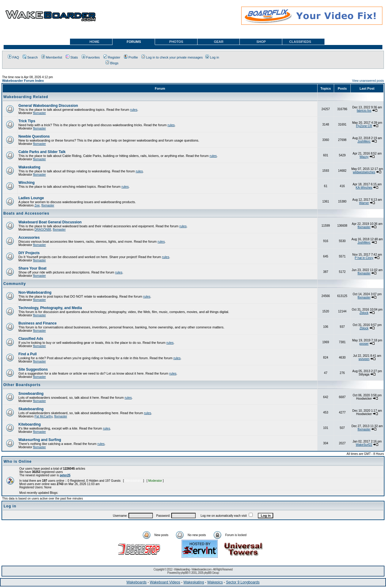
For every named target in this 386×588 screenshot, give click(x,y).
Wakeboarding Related (26, 97)
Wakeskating (29, 167)
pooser (364, 344)
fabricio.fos (364, 111)
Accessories (29, 238)
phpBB (184, 573)
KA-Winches (364, 188)
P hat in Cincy (364, 258)
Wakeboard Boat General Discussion (50, 222)
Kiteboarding (30, 424)
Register (112, 57)
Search (30, 57)
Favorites (91, 57)
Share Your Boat (32, 268)
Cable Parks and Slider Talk (42, 152)
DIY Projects (29, 253)
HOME (95, 42)
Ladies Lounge (31, 198)
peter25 (65, 475)
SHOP (261, 42)
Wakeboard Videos (165, 582)
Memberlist (52, 57)
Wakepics (215, 582)
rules (134, 110)
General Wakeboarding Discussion (48, 106)
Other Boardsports (22, 385)
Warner (364, 203)
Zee (37, 205)
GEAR (219, 42)
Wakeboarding (182, 569)
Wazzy (364, 157)
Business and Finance (38, 323)
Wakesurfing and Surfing (40, 440)
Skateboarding (31, 409)
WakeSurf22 (364, 445)
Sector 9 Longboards (243, 582)
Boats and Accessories (26, 213)
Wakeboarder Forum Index (23, 81)
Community (15, 284)
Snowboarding (31, 394)
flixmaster (39, 113)
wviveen (364, 359)
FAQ (13, 57)
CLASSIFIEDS (300, 42)
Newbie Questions (34, 136)
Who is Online (18, 462)
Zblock (364, 313)
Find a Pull (28, 354)
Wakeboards (136, 582)
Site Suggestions (33, 369)
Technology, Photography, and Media (50, 308)
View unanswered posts (368, 81)
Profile (131, 57)
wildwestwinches (364, 172)
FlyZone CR (364, 126)
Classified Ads (31, 339)
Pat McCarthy (43, 416)
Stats (72, 57)
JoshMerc (364, 141)
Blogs (112, 63)
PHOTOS (176, 42)
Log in (212, 57)
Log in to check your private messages (172, 57)
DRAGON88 (43, 230)
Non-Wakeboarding (35, 292)
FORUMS (134, 42)
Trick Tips (27, 121)
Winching (27, 183)
